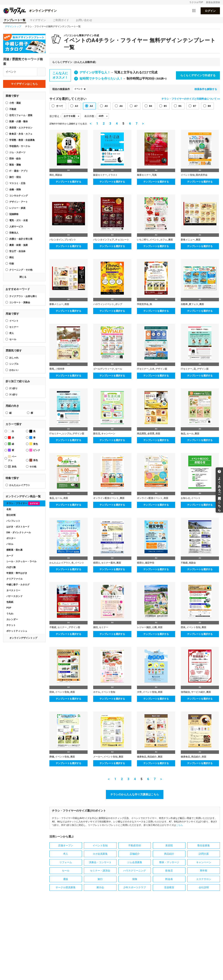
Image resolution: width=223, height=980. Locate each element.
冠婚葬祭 (14, 214)
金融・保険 (15, 189)
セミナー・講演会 (100, 871)
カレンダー (12, 619)
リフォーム (66, 862)
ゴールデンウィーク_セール (108, 369)
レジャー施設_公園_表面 (150, 627)
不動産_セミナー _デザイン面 (65, 627)
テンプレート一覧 (15, 20)
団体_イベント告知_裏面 (193, 627)
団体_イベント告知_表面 (62, 692)
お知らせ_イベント (191, 498)
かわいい (14, 370)
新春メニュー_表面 (59, 304)
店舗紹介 (135, 854)
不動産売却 (135, 845)
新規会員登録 (213, 2)
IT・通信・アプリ (19, 171)
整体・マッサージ (169, 862)
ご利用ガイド (61, 20)
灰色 (12, 467)
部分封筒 (11, 515)
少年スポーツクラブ (135, 887)
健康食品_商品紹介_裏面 (150, 757)
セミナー (14, 327)
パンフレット (13, 521)
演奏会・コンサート (100, 862)
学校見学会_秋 (144, 304)
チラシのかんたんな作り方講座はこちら (135, 794)
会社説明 (204, 887)
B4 (151, 106)
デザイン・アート (19, 202)
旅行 (100, 879)
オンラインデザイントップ (23, 638)
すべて (60, 106)
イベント (14, 321)
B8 (209, 106)
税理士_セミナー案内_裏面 (107, 563)
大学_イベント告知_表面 (150, 692)
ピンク (35, 450)
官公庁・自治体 (17, 251)
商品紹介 (169, 854)
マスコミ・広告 (17, 183)
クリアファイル (14, 579)
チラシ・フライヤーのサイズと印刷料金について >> (191, 99)
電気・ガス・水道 (19, 220)
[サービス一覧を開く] (194, 11)
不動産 (13, 109)
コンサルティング (19, 196)
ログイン (210, 11)
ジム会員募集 (135, 862)
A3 (76, 106)
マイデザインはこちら (24, 84)
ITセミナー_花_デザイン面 (195, 369)
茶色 (34, 460)
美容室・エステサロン (21, 128)
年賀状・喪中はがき (17, 573)
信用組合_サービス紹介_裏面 (196, 692)
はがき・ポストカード (18, 527)
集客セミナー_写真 (147, 175)
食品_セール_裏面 (190, 434)
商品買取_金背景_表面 (149, 434)
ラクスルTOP (196, 2)
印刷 (12, 264)
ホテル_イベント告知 (104, 692)
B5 (165, 106)
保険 (135, 879)
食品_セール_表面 (59, 498)
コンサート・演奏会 (20, 302)
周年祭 (204, 871)
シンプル (14, 364)
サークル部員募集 (66, 887)
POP (9, 608)
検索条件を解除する (206, 89)
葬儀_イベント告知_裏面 (62, 757)
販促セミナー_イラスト (105, 175)
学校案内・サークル (20, 146)
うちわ (10, 614)
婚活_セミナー (101, 627)
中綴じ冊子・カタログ (18, 585)
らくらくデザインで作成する (198, 75)
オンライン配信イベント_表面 (153, 498)
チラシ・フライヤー (23, 503)
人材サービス (16, 227)
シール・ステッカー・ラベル (21, 561)
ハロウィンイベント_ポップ (108, 304)
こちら (179, 825)
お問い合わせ (84, 20)
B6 (180, 106)
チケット (11, 625)
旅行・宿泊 (15, 177)
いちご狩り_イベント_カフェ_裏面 (155, 240)
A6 (121, 106)
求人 (12, 333)
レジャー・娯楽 (17, 208)
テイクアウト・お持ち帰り (23, 296)
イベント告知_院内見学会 (194, 175)
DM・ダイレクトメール (19, 532)
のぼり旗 (11, 567)
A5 (106, 106)
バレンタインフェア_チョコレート (111, 240)
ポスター (11, 538)
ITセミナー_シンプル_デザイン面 (67, 434)
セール (13, 339)
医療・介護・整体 (19, 121)
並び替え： (56, 116)
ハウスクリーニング (135, 871)
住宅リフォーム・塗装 (21, 115)
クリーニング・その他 (21, 270)
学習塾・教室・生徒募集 (22, 140)
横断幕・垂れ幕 (14, 550)
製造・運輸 (15, 165)
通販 (66, 879)
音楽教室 (169, 887)
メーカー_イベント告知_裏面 (108, 757)
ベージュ (12, 458)
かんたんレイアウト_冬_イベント (67, 563)
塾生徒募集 (204, 845)
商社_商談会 (56, 175)
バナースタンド (14, 596)
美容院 (169, 845)
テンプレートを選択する (68, 182)
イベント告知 (100, 845)
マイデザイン (38, 20)
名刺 (9, 509)
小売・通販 (15, 103)
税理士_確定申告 (146, 563)
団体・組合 (15, 159)
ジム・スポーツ (17, 152)
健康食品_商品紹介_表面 (193, 757)
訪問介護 (204, 854)
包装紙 (10, 602)
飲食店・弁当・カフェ (21, 134)
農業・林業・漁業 (19, 245)
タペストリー (13, 590)
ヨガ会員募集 (100, 854)
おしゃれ (14, 358)
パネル (10, 544)
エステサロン (204, 879)
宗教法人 (14, 233)
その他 (33, 467)
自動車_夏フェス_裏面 (192, 304)
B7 (195, 106)
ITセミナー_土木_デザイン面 (152, 369)
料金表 (169, 879)
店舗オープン (66, 845)
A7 (136, 106)
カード (10, 556)
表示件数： (91, 116)
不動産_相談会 (188, 563)
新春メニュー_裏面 (191, 240)
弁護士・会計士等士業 (21, 239)
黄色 (34, 444)
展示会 (100, 887)
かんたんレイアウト (20, 485)
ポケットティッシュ (17, 631)
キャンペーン (204, 862)
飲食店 (169, 871)
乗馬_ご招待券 (57, 369)
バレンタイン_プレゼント (63, 240)
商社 (12, 257)
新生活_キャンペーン (104, 434)
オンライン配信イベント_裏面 (109, 498)
